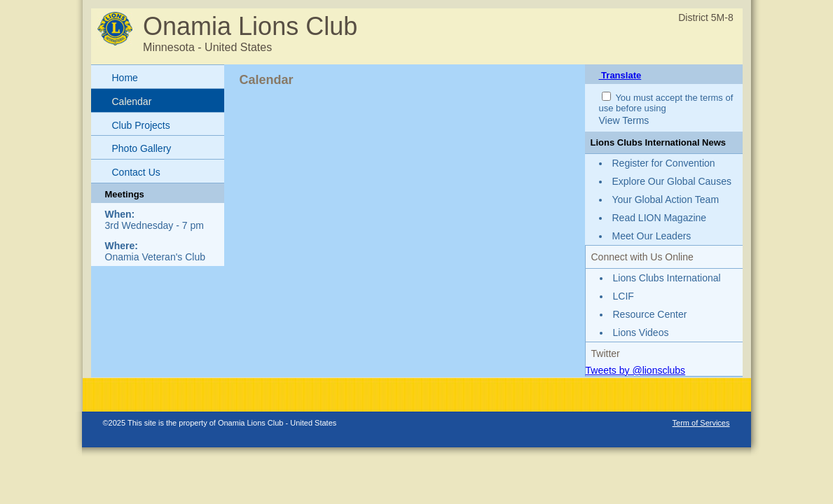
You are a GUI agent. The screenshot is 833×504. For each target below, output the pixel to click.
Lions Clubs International (667, 278)
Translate (620, 75)
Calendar (132, 101)
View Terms (624, 120)
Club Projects (141, 125)
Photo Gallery (142, 148)
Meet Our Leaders (652, 236)
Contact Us (136, 172)
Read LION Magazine (660, 218)
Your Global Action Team (666, 199)
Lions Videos (641, 332)
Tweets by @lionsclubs (636, 370)
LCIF (624, 296)
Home (125, 78)
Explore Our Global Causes (672, 181)
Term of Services (701, 423)
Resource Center (650, 314)
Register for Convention (664, 163)
